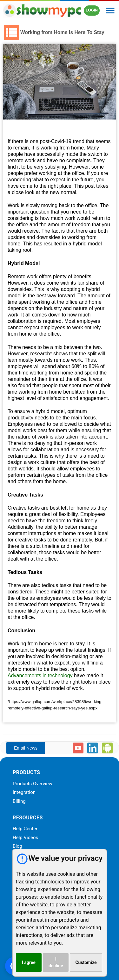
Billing (19, 802)
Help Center (25, 829)
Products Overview (33, 784)
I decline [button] (56, 962)
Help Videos (25, 838)
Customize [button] (86, 962)
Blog (17, 846)
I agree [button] (29, 962)
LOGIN (92, 10)
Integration (24, 793)
